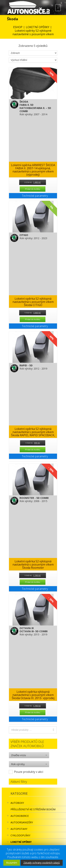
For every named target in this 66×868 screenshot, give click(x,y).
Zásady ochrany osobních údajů (42, 863)
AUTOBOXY (17, 803)
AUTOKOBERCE (20, 816)
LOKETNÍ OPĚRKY (21, 842)
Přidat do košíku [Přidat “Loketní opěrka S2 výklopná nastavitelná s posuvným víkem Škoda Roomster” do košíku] (33, 582)
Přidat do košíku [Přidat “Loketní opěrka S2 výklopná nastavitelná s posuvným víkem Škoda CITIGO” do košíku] (33, 319)
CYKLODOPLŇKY (20, 835)
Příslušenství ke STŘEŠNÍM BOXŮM (33, 809)
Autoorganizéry (22, 822)
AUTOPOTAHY (19, 829)
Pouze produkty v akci (29, 772)
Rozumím (12, 863)
